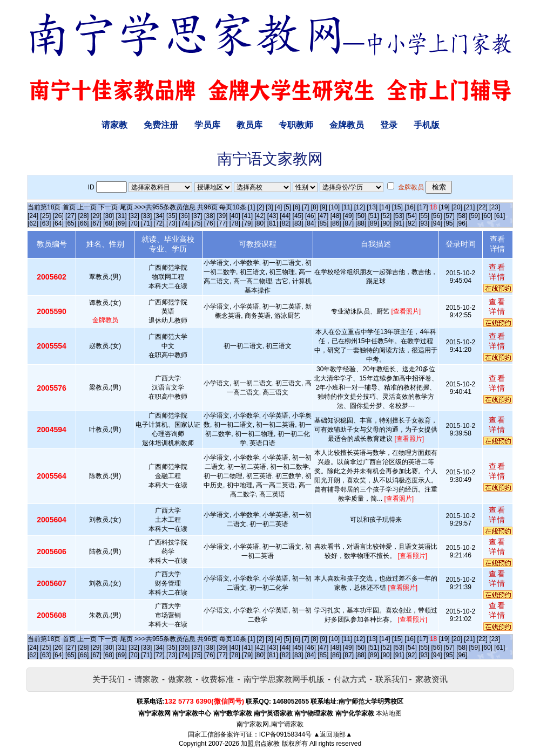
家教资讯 (431, 679)
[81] (273, 223)
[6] (296, 207)
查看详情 (497, 272)
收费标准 (218, 679)
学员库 (207, 125)
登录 (389, 125)
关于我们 (109, 679)
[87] (348, 223)
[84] (310, 223)
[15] (397, 207)
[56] (437, 216)
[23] (495, 207)
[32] (134, 216)
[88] (361, 223)
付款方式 (350, 679)
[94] (437, 223)
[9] (323, 207)
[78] (235, 223)
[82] (285, 223)
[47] (323, 216)
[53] (399, 216)
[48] (336, 216)
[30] (109, 216)
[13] (372, 207)
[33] (146, 216)
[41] (247, 216)
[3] (269, 207)
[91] (399, 223)
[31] (122, 216)
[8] (315, 207)
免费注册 (161, 125)
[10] (334, 207)
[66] (83, 223)
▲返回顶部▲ (333, 734)
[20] (457, 207)
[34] (159, 216)
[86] (336, 223)
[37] (197, 216)
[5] (288, 207)
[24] (33, 216)
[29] (96, 216)
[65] (71, 223)
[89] (374, 223)
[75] (197, 223)
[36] (184, 216)
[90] (386, 223)
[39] (222, 216)
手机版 (427, 125)
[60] (487, 216)
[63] (45, 223)
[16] (410, 207)
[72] (159, 223)
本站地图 (389, 713)
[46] (310, 216)
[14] (385, 207)
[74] (184, 223)
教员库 (249, 125)
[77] (222, 223)
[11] (347, 207)
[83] (298, 223)
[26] (58, 216)
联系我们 (391, 679)
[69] (122, 223)
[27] (71, 216)
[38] (210, 216)
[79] (247, 223)
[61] (500, 216)
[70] (134, 223)
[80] (260, 223)
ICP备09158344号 (285, 734)
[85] (323, 223)
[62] (33, 223)
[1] (251, 207)
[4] (278, 207)
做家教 (180, 679)
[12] (360, 207)
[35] (172, 216)
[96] (462, 223)
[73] (172, 223)
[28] (83, 216)
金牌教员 (347, 125)
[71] (146, 223)
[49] (348, 216)
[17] (423, 207)
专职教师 (296, 125)
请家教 (114, 125)
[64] (58, 223)
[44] (285, 216)
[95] (449, 223)
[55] (424, 216)
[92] (411, 223)
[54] (411, 216)
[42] (260, 216)
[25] (45, 216)
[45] (298, 216)
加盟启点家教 (260, 744)
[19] (444, 207)
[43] (273, 216)
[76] (210, 223)
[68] (109, 223)
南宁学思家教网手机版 (284, 679)
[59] (475, 216)
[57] (449, 216)
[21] (469, 207)
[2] (261, 207)
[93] (424, 223)
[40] (235, 216)
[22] (482, 207)
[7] (305, 207)
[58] (462, 216)
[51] (374, 216)
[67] (96, 223)
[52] (386, 216)
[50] (361, 216)
